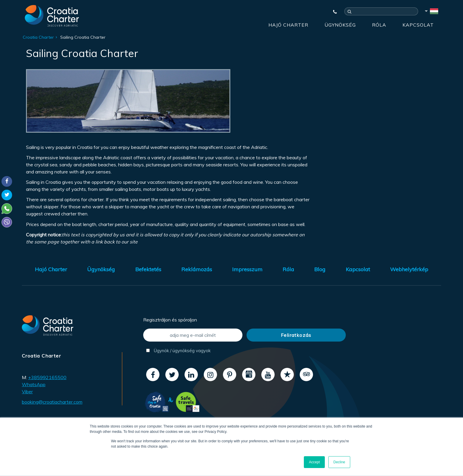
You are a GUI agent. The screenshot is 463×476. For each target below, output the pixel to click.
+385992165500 (47, 377)
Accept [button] (314, 462)
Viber (27, 391)
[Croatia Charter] (52, 16)
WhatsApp (34, 384)
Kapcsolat (418, 25)
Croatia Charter (38, 37)
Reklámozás (197, 269)
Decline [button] (339, 462)
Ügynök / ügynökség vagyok (178, 351)
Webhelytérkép (409, 269)
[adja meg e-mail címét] (193, 335)
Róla (379, 25)
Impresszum (247, 269)
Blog (320, 269)
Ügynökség (340, 25)
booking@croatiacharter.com (52, 402)
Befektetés (148, 269)
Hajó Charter (288, 25)
